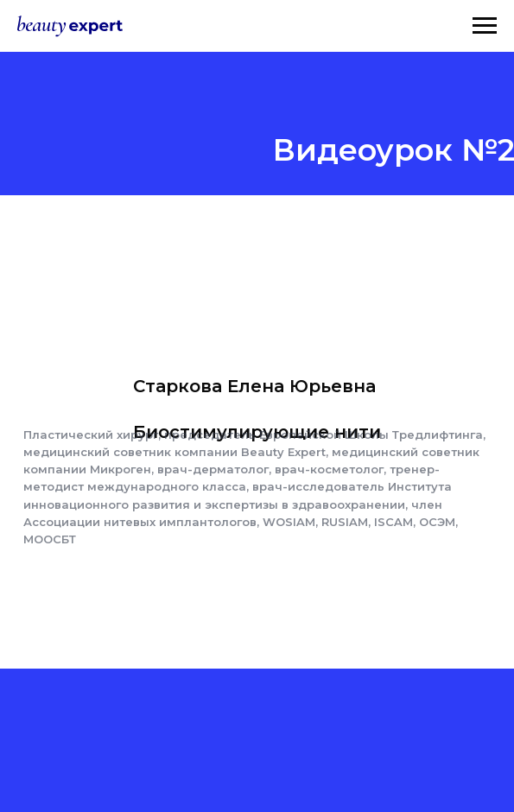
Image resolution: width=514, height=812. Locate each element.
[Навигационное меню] (485, 26)
